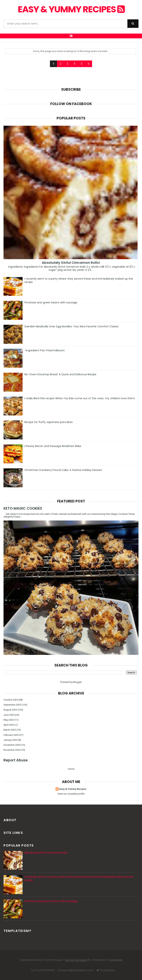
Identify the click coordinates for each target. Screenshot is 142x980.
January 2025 (11, 740)
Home (71, 769)
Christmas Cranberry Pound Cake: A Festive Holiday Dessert (63, 470)
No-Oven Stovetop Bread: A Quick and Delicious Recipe (60, 374)
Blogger (77, 682)
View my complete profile (71, 794)
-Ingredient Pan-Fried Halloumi (44, 350)
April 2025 (9, 725)
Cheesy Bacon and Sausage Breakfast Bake (53, 446)
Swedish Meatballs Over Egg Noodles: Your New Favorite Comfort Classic (72, 326)
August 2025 (10, 710)
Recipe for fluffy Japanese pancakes (49, 422)
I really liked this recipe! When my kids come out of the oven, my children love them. (80, 398)
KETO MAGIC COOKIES (23, 508)
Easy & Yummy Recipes (71, 9)
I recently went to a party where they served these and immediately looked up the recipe (79, 280)
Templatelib (115, 960)
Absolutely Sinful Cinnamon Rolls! (71, 263)
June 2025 (9, 715)
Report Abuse (16, 760)
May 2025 (9, 720)
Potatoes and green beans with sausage (51, 302)
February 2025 (11, 735)
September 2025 (12, 705)
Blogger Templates (76, 960)
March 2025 (10, 730)
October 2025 (11, 700)
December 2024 (12, 745)
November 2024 (12, 750)
